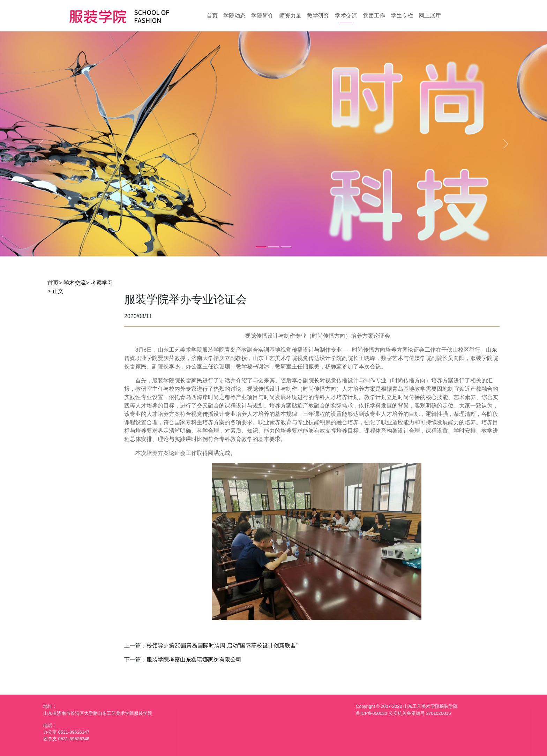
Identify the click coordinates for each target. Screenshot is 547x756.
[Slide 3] (286, 247)
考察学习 (102, 283)
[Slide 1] (261, 247)
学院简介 (262, 16)
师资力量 (290, 16)
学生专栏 (402, 16)
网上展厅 (430, 16)
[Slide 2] (273, 247)
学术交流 (346, 16)
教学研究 (318, 16)
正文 (58, 291)
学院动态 (234, 16)
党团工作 (374, 16)
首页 (212, 16)
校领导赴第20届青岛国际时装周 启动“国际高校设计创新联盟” (222, 646)
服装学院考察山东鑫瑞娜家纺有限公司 (194, 660)
